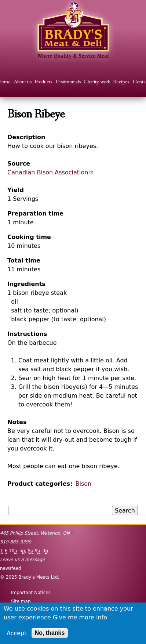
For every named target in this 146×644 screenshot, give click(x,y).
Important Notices (31, 593)
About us (23, 82)
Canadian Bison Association (51, 172)
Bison (84, 484)
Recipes (121, 82)
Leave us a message (22, 560)
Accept (17, 633)
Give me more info (80, 617)
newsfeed (11, 568)
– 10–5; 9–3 (24, 551)
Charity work (97, 82)
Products (43, 82)
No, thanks (50, 633)
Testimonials (68, 82)
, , (38, 533)
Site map (21, 601)
